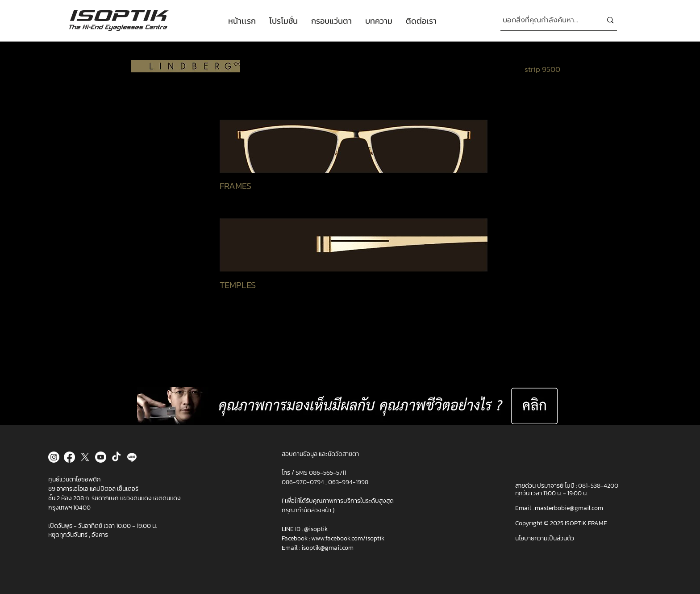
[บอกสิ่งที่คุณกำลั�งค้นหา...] (546, 20)
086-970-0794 (304, 482)
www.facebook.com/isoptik (348, 538)
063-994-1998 (348, 482)
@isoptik (316, 529)
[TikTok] (116, 457)
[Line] (132, 457)
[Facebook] (69, 457)
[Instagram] (54, 457)
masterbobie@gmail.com (569, 508)
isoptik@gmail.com (327, 548)
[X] (85, 457)
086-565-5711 (327, 473)
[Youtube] (101, 457)
